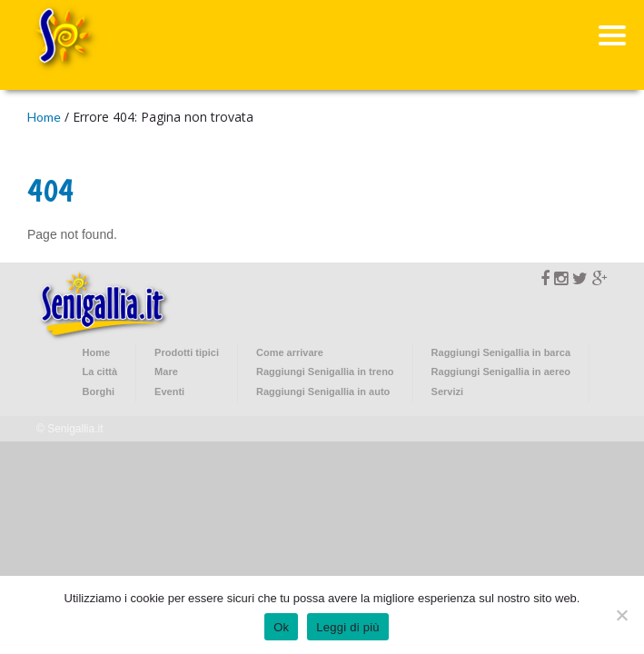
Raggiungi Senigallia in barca (501, 352)
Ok (281, 627)
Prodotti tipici (187, 352)
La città (100, 372)
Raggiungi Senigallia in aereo (501, 372)
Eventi (169, 391)
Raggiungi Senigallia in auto (323, 391)
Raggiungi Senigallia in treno (325, 372)
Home (44, 117)
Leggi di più (348, 627)
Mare (166, 372)
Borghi (99, 391)
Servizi (447, 391)
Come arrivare (290, 352)
